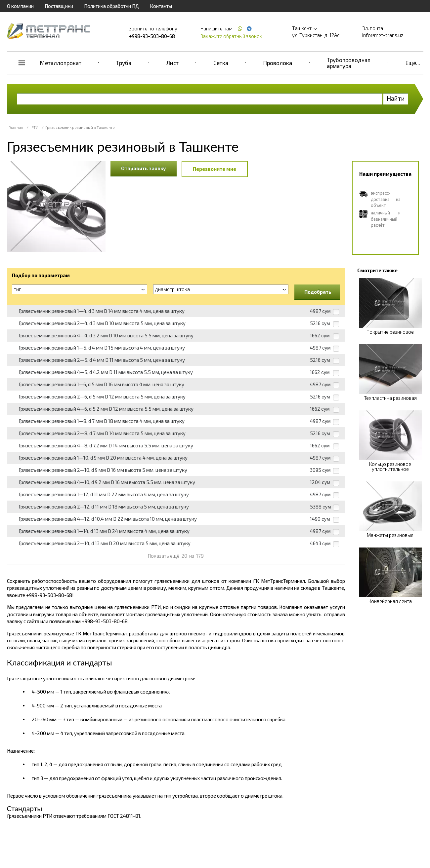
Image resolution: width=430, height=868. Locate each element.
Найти (396, 98)
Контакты (161, 6)
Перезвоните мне (215, 169)
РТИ (35, 127)
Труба (124, 63)
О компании (20, 6)
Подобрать (318, 292)
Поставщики (59, 6)
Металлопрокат (61, 63)
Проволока (278, 63)
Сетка (221, 63)
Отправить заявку (144, 168)
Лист (172, 63)
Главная (16, 127)
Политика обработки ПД (111, 6)
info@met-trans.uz (383, 35)
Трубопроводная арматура (349, 63)
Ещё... (413, 63)
